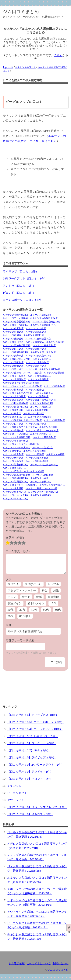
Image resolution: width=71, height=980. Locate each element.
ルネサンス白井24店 (13, 424)
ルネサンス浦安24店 (38, 397)
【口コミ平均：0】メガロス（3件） (30, 814)
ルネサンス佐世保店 (13, 488)
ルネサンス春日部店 (38, 379)
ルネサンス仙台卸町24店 (43, 325)
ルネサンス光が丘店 (13, 339)
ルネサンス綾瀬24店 (13, 366)
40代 (34, 610)
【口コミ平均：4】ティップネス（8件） (33, 715)
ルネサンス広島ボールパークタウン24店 (23, 471)
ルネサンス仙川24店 (13, 342)
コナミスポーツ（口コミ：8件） (23, 300)
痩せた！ (13, 584)
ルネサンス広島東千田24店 (17, 475)
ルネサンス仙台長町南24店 (17, 322)
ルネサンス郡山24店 (13, 332)
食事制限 (53, 597)
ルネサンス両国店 (12, 335)
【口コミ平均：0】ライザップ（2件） (32, 757)
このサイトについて (39, 963)
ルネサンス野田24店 (13, 390)
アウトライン (16, 800)
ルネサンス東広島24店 (14, 468)
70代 (11, 616)
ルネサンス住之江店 (43, 448)
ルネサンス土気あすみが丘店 (18, 393)
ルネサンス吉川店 (33, 373)
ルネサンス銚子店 (44, 393)
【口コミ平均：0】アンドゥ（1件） (30, 772)
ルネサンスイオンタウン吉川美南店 (21, 383)
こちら (58, 55)
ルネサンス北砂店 (42, 359)
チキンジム (14, 786)
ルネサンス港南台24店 (42, 403)
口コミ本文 (18, 551)
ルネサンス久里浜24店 (14, 417)
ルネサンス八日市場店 (14, 397)
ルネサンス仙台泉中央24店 (44, 318)
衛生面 (26, 597)
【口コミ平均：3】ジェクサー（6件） (32, 743)
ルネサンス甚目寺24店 (44, 437)
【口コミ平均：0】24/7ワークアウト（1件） (36, 765)
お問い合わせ (61, 963)
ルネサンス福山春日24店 (15, 465)
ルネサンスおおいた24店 (15, 495)
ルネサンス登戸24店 (36, 424)
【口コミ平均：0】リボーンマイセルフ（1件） (37, 807)
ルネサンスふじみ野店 (14, 376)
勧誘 (39, 597)
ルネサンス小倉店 (39, 478)
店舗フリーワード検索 (20, 640)
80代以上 (25, 616)
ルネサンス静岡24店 (40, 434)
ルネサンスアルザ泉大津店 (16, 448)
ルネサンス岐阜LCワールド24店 (42, 431)
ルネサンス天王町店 (41, 407)
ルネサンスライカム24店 (15, 499)
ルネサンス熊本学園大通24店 (43, 492)
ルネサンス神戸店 (55, 454)
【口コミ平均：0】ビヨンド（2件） (30, 779)
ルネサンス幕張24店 (13, 400)
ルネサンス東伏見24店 (44, 345)
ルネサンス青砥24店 (13, 362)
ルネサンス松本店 (48, 427)
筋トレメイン (36, 603)
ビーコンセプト (17, 793)
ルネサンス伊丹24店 (13, 458)
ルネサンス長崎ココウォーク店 (41, 488)
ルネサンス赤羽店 (55, 342)
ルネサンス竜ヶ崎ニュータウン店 (20, 369)
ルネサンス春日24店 (41, 482)
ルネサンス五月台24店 (39, 417)
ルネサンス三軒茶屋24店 (38, 339)
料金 (44, 590)
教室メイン (15, 603)
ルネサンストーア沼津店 (15, 434)
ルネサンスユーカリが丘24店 (41, 400)
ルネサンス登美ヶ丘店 (37, 458)
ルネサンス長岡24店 (13, 431)
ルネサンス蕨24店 (12, 373)
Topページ (8, 67)
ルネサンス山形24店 (13, 328)
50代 (46, 610)
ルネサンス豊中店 (12, 451)
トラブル (53, 584)
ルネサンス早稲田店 (34, 335)
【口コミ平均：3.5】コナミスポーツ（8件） (35, 722)
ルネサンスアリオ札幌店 (15, 318)
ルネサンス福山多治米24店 (44, 465)
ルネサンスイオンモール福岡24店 (20, 485)
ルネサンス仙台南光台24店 (46, 322)
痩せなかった (33, 584)
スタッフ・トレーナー (22, 590)
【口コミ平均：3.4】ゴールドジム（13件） (35, 729)
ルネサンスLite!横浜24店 (15, 403)
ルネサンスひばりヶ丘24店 (17, 359)
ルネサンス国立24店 (13, 349)
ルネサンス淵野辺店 (13, 410)
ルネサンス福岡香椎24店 (15, 478)
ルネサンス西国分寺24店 (15, 352)
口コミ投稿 (55, 662)
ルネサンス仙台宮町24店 (15, 325)
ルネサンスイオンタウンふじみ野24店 (22, 386)
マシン (12, 597)
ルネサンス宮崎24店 (41, 495)
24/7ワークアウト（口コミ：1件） (25, 278)
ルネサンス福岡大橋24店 (52, 485)
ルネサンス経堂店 (35, 342)
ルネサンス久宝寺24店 (35, 451)
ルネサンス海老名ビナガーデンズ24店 (22, 420)
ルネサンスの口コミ (25, 67)
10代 (53, 603)
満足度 (16, 538)
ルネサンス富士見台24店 (43, 352)
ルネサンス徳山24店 (43, 475)
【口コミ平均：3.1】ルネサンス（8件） (33, 736)
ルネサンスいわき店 (36, 328)
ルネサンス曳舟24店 (13, 356)
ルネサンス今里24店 (13, 454)
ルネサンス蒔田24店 (54, 420)
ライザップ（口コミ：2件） (21, 271)
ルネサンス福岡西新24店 (15, 482)
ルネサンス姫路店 (35, 454)
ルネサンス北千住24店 (37, 362)
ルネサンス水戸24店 (36, 366)
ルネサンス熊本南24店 (14, 492)
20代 (11, 610)
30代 (22, 610)
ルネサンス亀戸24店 (36, 349)
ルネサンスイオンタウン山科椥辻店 (21, 444)
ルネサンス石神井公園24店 (17, 345)
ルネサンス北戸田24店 (14, 379)
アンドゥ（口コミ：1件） (19, 286)
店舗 (9, 625)
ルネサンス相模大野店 (37, 410)
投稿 (69, 928)
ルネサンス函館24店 (41, 315)
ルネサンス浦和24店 (50, 369)
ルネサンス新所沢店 (54, 373)
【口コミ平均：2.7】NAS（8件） (28, 750)
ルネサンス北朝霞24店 (39, 376)
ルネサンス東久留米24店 (38, 356)
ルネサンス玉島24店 (13, 461)
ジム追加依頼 (17, 963)
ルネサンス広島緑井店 (37, 461)
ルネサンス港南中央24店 (15, 407)
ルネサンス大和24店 (34, 414)
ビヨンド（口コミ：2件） (19, 293)
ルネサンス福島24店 (36, 332)
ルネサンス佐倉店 (35, 390)
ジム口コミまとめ (21, 12)
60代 (58, 610)
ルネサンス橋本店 (12, 414)
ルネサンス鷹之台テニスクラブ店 (20, 427)
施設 (56, 590)
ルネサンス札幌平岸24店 (15, 315)
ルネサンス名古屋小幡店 (15, 441)
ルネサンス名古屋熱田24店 (17, 437)
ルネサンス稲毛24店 (54, 386)
